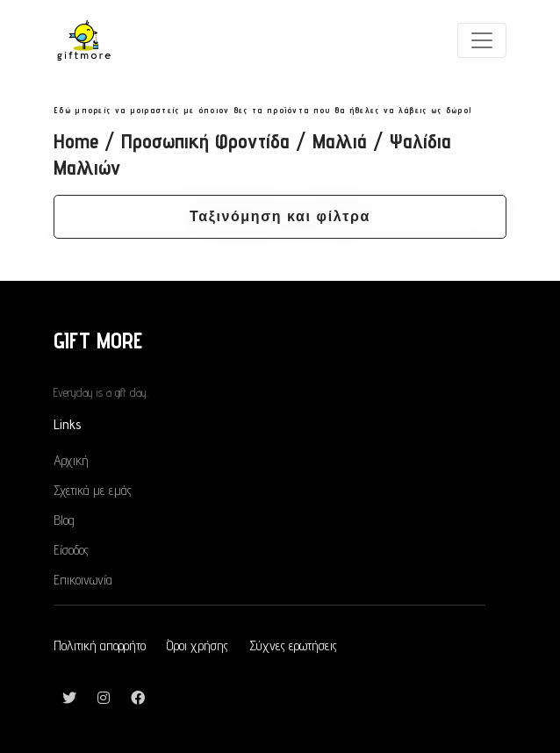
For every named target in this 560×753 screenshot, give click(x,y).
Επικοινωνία (83, 580)
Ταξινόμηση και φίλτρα (280, 216)
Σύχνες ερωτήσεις (293, 645)
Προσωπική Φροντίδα (205, 141)
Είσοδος (71, 550)
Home (76, 141)
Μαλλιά (340, 141)
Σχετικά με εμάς (93, 490)
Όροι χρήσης (197, 645)
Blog (64, 520)
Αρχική (71, 460)
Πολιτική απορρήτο (100, 645)
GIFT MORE (98, 340)
